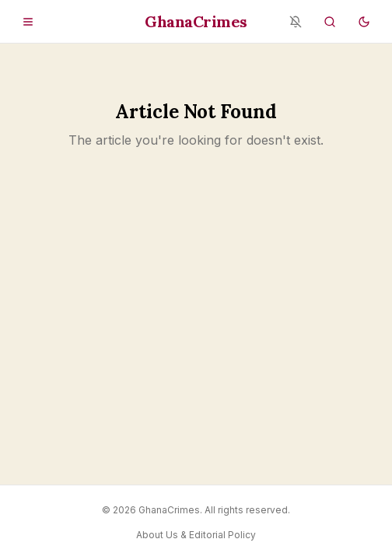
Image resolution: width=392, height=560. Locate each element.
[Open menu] (28, 22)
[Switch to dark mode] (364, 22)
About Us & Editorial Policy (196, 535)
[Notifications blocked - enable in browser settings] (296, 22)
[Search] (330, 22)
